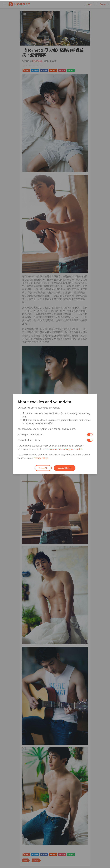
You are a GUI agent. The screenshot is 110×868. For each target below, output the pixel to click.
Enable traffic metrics (29, 440)
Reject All (43, 468)
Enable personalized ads (30, 434)
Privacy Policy (41, 458)
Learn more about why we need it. (65, 449)
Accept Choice (65, 468)
